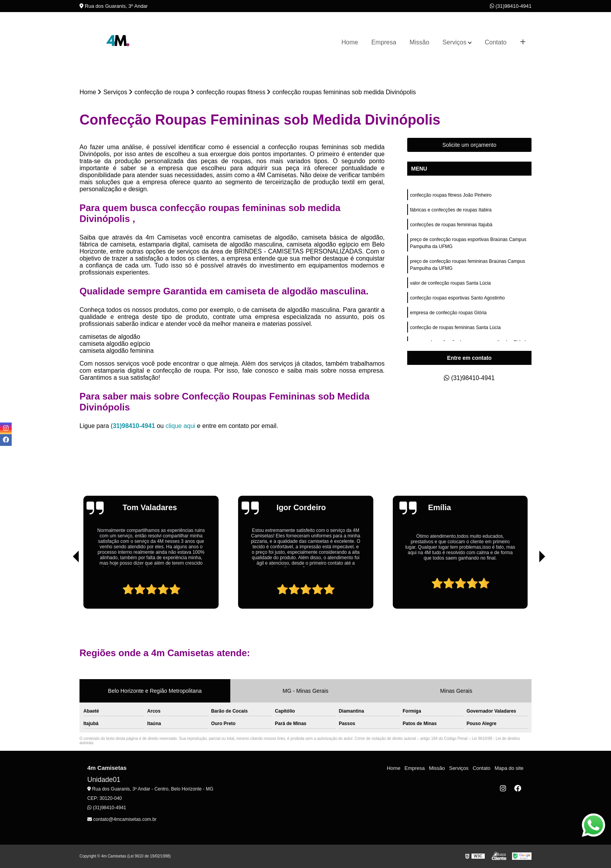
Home (350, 42)
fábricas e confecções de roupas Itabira (451, 210)
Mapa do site (509, 768)
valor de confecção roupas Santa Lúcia (450, 283)
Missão (419, 42)
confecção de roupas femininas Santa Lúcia (455, 327)
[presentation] (65, 586)
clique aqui (181, 426)
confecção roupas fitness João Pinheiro (451, 195)
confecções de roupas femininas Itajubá (451, 225)
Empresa (384, 42)
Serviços (455, 42)
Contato (496, 42)
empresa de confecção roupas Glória (448, 313)
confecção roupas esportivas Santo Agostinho (457, 298)
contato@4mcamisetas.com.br (122, 819)
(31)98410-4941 (511, 6)
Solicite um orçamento (469, 145)
